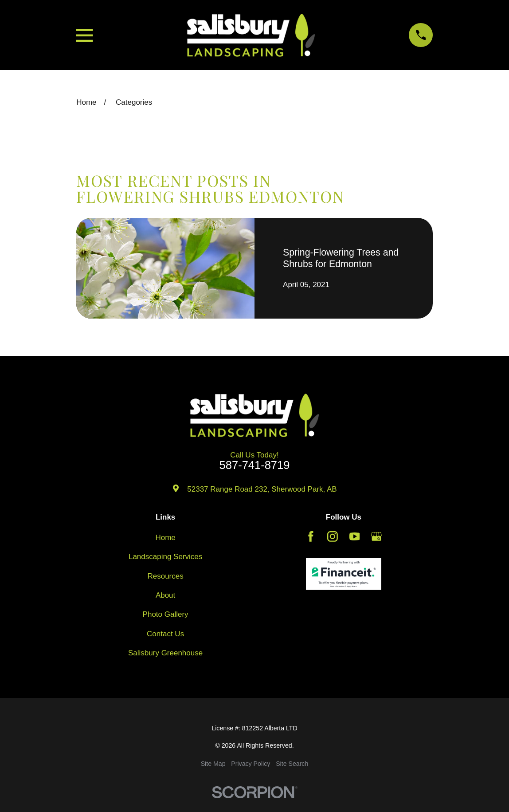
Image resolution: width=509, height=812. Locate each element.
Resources (165, 576)
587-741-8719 (255, 465)
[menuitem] (213, 764)
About (165, 595)
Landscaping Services (165, 557)
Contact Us (165, 634)
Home (165, 538)
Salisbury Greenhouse (165, 653)
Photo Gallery (166, 614)
